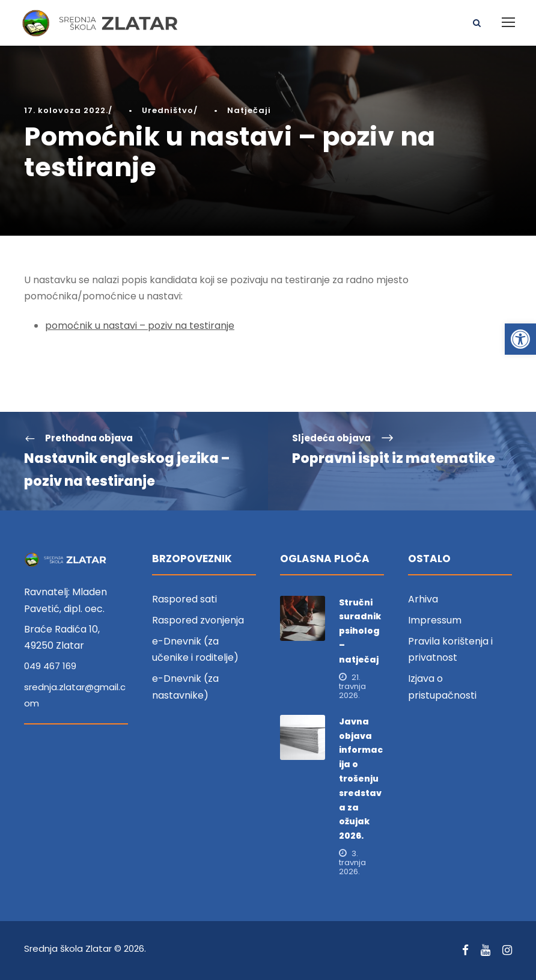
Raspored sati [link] (184, 599)
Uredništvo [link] (168, 110)
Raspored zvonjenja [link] (198, 620)
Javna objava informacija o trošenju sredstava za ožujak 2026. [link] (361, 779)
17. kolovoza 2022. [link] (66, 110)
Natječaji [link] (249, 110)
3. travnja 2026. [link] (352, 862)
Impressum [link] (435, 620)
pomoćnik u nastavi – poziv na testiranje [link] (140, 326)
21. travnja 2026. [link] (352, 686)
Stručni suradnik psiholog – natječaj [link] (360, 631)
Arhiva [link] (423, 599)
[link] (520, 339)
